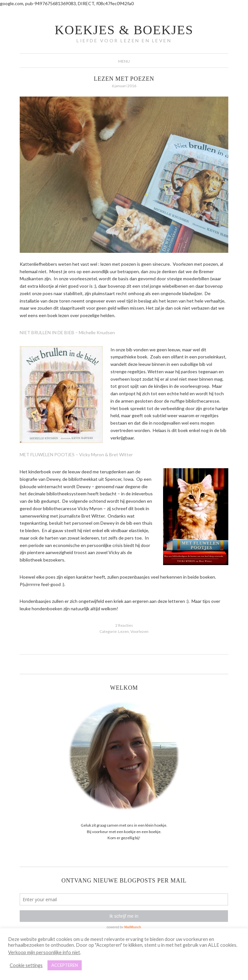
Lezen (124, 631)
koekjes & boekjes (124, 30)
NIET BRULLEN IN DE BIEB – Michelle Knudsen (67, 332)
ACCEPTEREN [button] (65, 965)
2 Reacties (124, 625)
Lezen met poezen (124, 79)
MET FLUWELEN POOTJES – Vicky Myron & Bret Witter (76, 454)
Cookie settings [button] (26, 965)
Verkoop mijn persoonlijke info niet (44, 952)
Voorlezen (139, 631)
